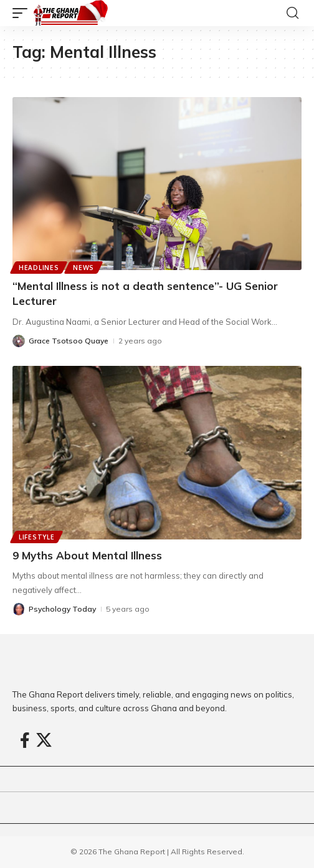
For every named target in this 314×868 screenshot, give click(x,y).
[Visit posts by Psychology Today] (19, 609)
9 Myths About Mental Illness (87, 555)
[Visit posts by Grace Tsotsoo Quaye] (19, 341)
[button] (23, 13)
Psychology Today (62, 609)
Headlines (39, 268)
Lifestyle (36, 537)
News (83, 268)
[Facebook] (25, 741)
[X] (44, 741)
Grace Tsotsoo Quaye (69, 341)
